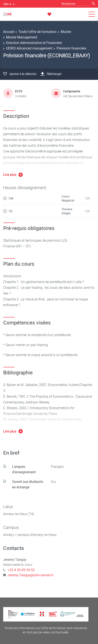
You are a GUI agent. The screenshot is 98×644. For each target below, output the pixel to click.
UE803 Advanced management (29, 48)
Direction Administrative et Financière (34, 43)
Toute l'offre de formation (37, 32)
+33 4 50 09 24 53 (21, 570)
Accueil (9, 32)
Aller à (9, 4)
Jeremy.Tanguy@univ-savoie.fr (31, 575)
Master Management (22, 37)
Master (66, 32)
